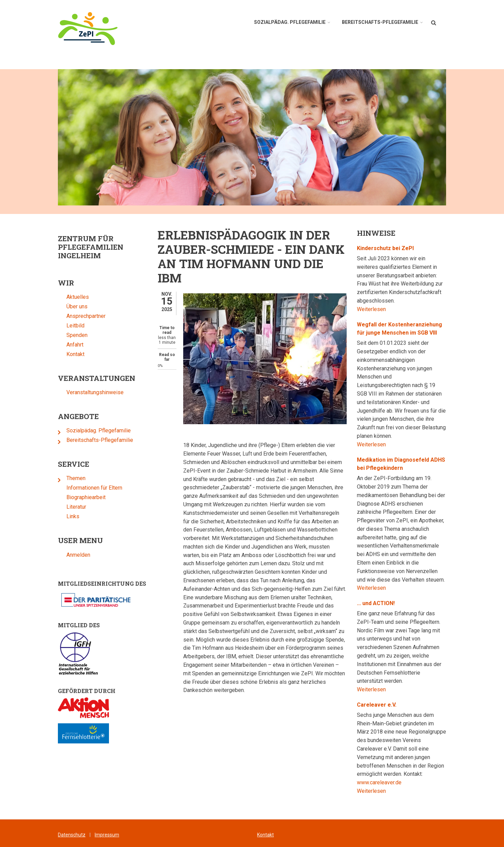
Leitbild (64, 326)
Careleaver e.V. (388, 705)
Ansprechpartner (75, 316)
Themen (65, 478)
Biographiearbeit (75, 497)
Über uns (66, 306)
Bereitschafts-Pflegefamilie (89, 440)
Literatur (65, 507)
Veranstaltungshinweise (84, 392)
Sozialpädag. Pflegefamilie (87, 430)
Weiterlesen (383, 309)
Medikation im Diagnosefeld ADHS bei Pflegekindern (412, 464)
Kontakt (64, 354)
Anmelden (67, 555)
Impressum (107, 835)
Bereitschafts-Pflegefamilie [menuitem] (380, 22)
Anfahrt (64, 345)
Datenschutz (72, 835)
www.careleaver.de (390, 782)
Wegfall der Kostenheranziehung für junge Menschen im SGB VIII (411, 329)
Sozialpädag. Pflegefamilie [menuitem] (290, 22)
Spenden (66, 335)
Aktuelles (66, 297)
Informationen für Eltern (83, 488)
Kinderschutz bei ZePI (397, 248)
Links (62, 516)
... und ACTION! (387, 603)
